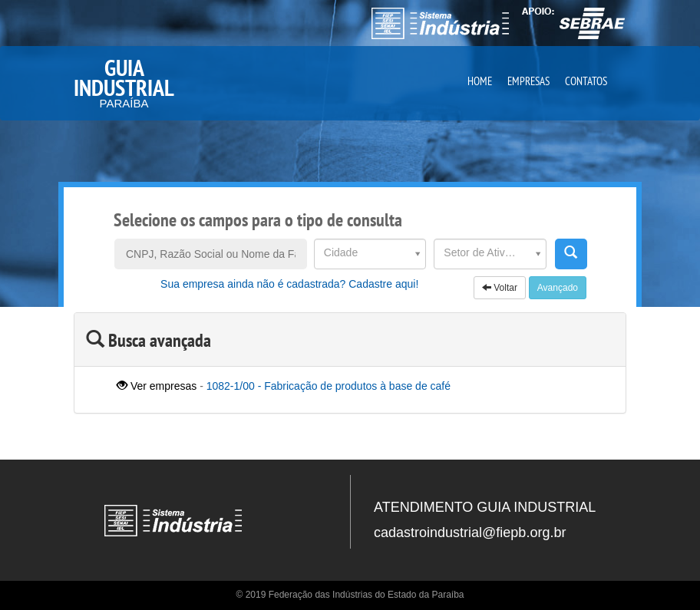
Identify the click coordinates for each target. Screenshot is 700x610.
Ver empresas (157, 386)
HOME (480, 81)
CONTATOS (586, 81)
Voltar (500, 288)
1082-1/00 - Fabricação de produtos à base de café (329, 386)
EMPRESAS (528, 81)
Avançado (558, 288)
